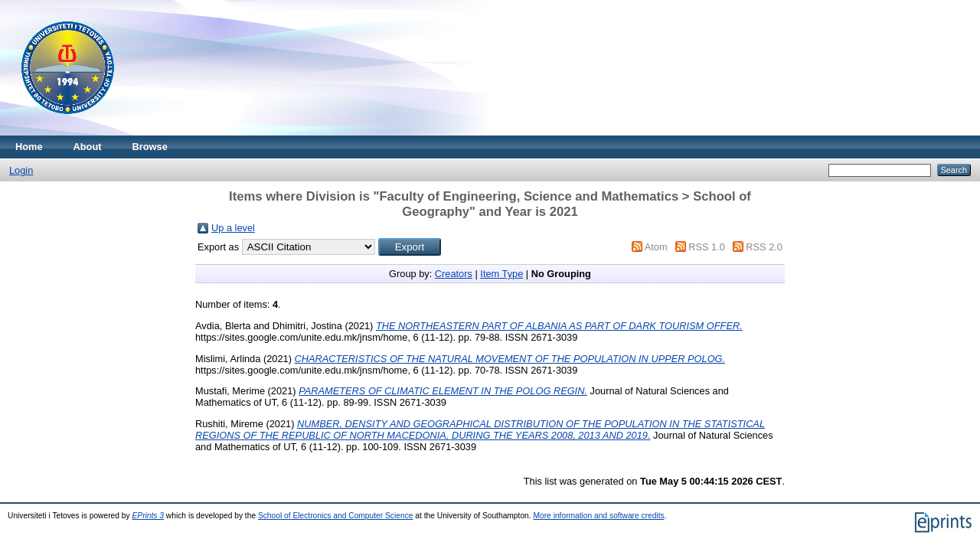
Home (29, 147)
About (88, 147)
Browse (150, 147)
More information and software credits (598, 516)
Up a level (233, 228)
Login (21, 170)
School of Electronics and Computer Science (336, 516)
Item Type (501, 274)
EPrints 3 (149, 516)
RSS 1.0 (707, 247)
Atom (656, 247)
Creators (454, 274)
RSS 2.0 (764, 247)
